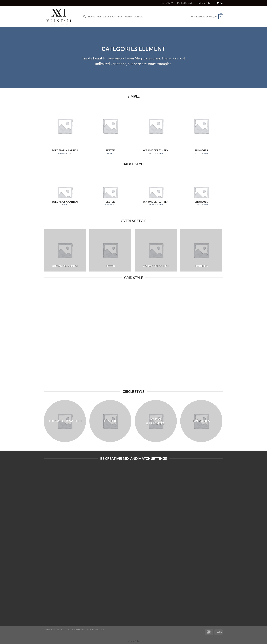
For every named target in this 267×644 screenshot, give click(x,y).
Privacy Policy (205, 3)
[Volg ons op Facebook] (215, 3)
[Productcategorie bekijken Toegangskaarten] (65, 131)
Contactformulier (186, 3)
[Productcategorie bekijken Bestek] (110, 131)
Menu (128, 17)
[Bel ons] (222, 3)
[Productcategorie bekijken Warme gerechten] (156, 131)
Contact (139, 17)
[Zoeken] (84, 17)
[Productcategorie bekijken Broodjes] (201, 131)
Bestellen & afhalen (110, 17)
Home (92, 17)
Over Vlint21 (167, 3)
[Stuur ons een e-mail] (218, 3)
